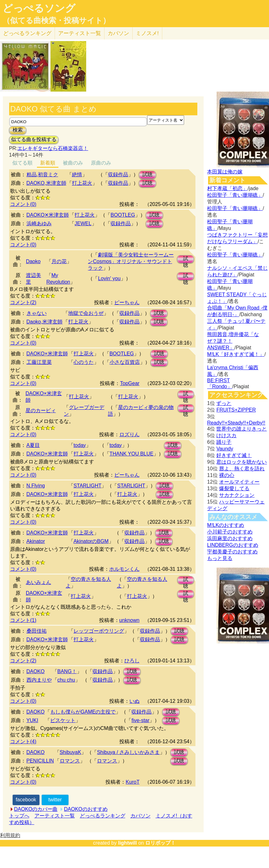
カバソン (118, 33)
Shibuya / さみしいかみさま (128, 752)
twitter (55, 800)
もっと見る (220, 558)
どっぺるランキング (103, 816)
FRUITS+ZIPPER (236, 410)
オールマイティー (239, 482)
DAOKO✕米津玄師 (48, 215)
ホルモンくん (124, 569)
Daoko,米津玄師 (45, 322)
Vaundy (225, 449)
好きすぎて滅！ (234, 455)
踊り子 (224, 442)
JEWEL (83, 223)
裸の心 (227, 475)
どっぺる (27, 33)
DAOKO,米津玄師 (46, 183)
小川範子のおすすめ (230, 532)
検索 (18, 130)
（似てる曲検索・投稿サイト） (56, 21)
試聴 (147, 175)
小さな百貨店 (125, 362)
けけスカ (226, 435)
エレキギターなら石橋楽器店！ (53, 148)
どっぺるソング (39, 8)
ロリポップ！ (160, 843)
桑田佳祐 (37, 631)
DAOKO (36, 671)
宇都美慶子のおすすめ (232, 552)
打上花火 (82, 183)
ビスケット (63, 720)
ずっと (224, 403)
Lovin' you (109, 278)
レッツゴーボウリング (99, 631)
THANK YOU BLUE (132, 454)
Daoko (33, 261)
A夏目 (33, 445)
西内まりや (39, 680)
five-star (140, 720)
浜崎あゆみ (39, 223)
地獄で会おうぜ (86, 313)
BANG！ (67, 671)
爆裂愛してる (234, 488)
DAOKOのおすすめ (86, 809)
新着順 (48, 163)
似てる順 (22, 163)
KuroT (132, 782)
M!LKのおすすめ (226, 525)
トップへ (19, 816)
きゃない (37, 313)
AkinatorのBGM (91, 541)
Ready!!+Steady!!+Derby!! (236, 423)
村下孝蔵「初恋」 (227, 188)
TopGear (130, 383)
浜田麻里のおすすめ (230, 538)
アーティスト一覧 (55, 816)
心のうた (84, 362)
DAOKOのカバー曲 (36, 809)
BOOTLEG (123, 215)
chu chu (66, 680)
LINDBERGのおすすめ (233, 545)
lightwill (128, 843)
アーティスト (80, 33)
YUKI (32, 720)
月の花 (59, 261)
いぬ (134, 701)
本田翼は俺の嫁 (225, 172)
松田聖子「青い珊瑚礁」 (235, 195)
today (80, 445)
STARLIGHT (88, 486)
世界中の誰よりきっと (242, 429)
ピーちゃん (127, 302)
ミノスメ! (147, 33)
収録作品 (118, 175)
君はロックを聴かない (242, 462)
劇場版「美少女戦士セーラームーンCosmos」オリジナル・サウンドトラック (131, 261)
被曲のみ (73, 163)
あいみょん (39, 582)
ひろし (132, 661)
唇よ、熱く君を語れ (242, 469)
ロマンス (70, 761)
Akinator (36, 541)
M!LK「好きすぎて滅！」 (236, 354)
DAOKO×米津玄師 (47, 354)
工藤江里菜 (39, 362)
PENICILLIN (40, 761)
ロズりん (129, 434)
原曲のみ (101, 163)
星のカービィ (41, 410)
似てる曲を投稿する (34, 139)
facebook (26, 800)
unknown (129, 620)
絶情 (77, 175)
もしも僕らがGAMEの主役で (83, 712)
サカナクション (237, 495)
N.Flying (36, 486)
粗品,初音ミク (42, 175)
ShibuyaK (71, 752)
